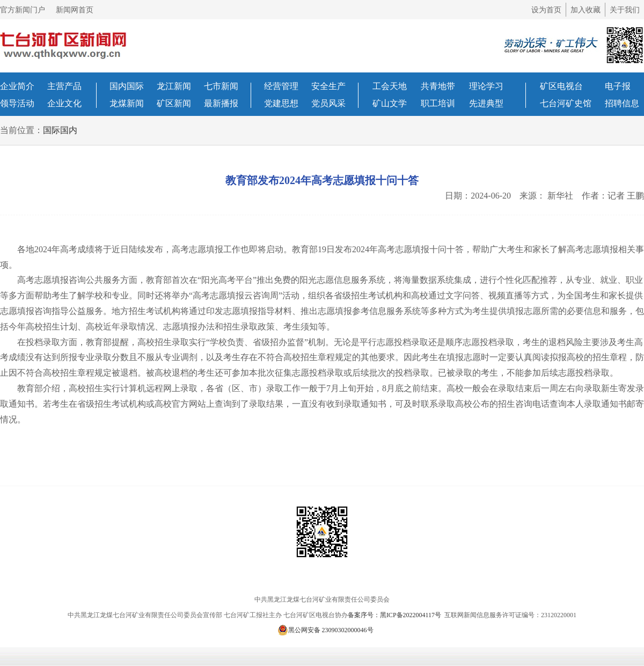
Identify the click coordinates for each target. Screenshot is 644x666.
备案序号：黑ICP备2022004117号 (395, 615)
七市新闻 (221, 86)
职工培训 (438, 103)
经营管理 (281, 86)
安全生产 (328, 86)
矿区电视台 (561, 86)
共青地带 (438, 86)
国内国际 (127, 86)
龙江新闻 (174, 86)
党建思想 (281, 103)
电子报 (618, 86)
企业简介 (17, 86)
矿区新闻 (174, 103)
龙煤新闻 (127, 103)
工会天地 (390, 86)
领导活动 (17, 103)
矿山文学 (390, 103)
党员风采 (328, 103)
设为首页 (546, 10)
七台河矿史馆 (566, 103)
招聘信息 (622, 103)
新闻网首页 (75, 10)
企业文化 (64, 103)
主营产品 (64, 86)
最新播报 (221, 103)
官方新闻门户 (23, 10)
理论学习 (486, 86)
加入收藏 (586, 10)
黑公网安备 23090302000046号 (325, 630)
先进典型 (486, 103)
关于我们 (625, 10)
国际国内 (60, 130)
